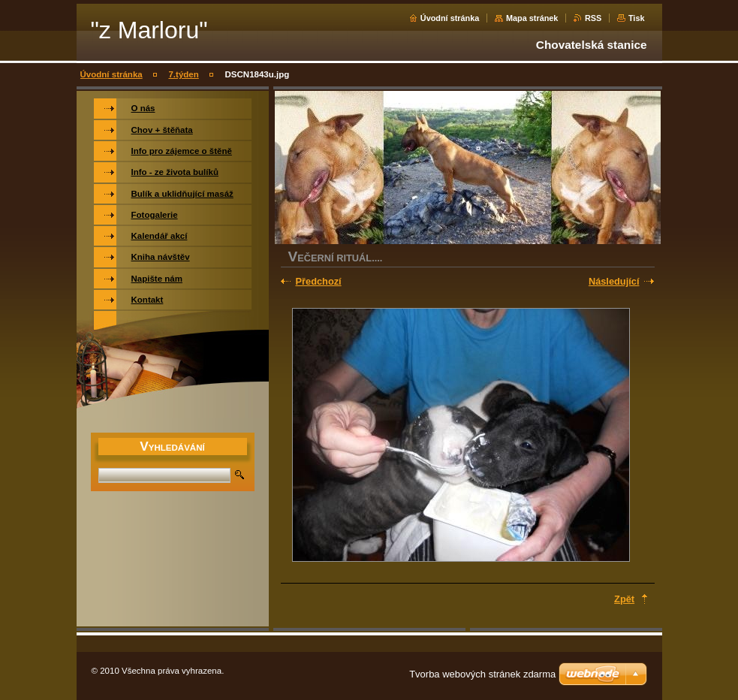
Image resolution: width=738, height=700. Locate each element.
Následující (614, 281)
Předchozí (319, 281)
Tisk (637, 18)
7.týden (183, 74)
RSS (593, 18)
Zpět (624, 599)
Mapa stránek (532, 18)
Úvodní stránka (450, 18)
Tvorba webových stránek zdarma (482, 674)
